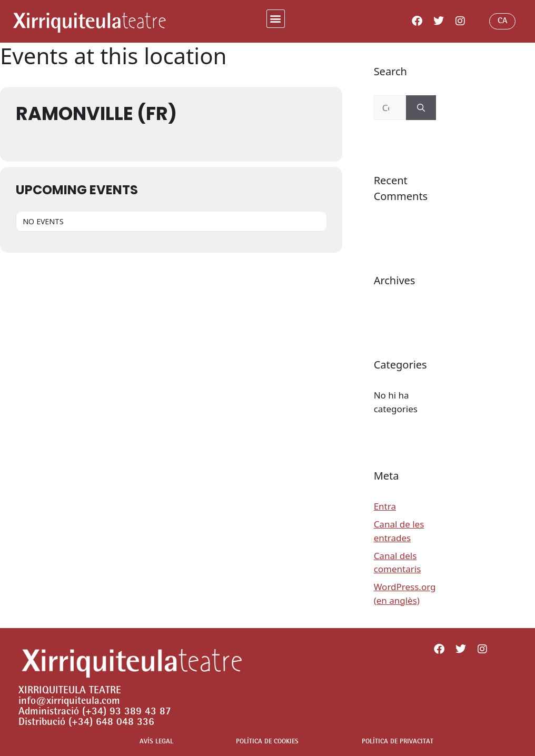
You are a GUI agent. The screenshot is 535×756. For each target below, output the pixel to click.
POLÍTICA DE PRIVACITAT (398, 742)
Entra (385, 506)
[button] (276, 19)
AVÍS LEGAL (156, 742)
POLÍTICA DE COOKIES (267, 742)
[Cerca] (421, 108)
